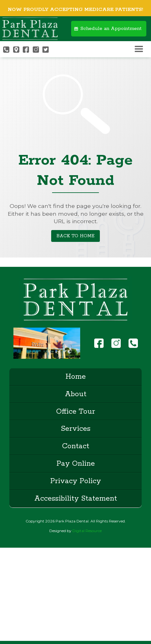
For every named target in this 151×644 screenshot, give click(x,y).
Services (76, 429)
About (76, 394)
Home (76, 377)
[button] (139, 49)
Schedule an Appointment (111, 29)
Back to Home (75, 236)
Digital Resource (87, 531)
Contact (76, 446)
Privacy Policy (76, 481)
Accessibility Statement (76, 499)
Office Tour (76, 412)
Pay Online (76, 464)
